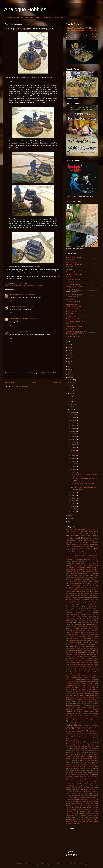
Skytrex (86, 768)
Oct (71, 385)
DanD (84, 607)
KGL (89, 678)
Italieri (87, 670)
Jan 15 (74, 456)
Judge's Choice (81, 676)
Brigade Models (76, 578)
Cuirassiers (80, 605)
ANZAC (86, 552)
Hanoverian (80, 656)
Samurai (96, 757)
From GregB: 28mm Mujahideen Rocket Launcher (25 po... (83, 488)
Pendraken (90, 729)
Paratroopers (70, 727)
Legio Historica (74, 692)
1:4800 (74, 533)
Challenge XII (95, 587)
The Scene (76, 790)
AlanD (92, 546)
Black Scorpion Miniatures (78, 570)
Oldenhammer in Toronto (74, 306)
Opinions (68, 723)
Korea (91, 684)
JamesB (68, 672)
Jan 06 (74, 498)
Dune (83, 613)
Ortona (77, 723)
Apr (71, 402)
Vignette (96, 803)
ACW (81, 544)
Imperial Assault (82, 666)
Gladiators (78, 647)
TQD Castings (81, 798)
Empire (68, 619)
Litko (87, 692)
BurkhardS (81, 580)
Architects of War (71, 554)
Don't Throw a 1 (71, 277)
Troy (72, 800)
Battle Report (76, 564)
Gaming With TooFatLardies (75, 287)
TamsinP (69, 786)
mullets (78, 707)
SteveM (68, 780)
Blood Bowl (89, 571)
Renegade (84, 747)
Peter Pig (76, 733)
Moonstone (84, 705)
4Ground (85, 540)
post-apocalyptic (91, 737)
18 (69, 364)
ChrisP (83, 591)
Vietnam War (89, 803)
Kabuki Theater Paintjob (92, 676)
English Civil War (72, 620)
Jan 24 (74, 431)
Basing (87, 562)
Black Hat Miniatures (89, 568)
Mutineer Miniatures (92, 709)
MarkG (97, 695)
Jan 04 (74, 504)
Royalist (96, 753)
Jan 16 (74, 453)
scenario (82, 760)
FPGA (80, 636)
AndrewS (75, 550)
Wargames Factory (85, 811)
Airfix (88, 546)
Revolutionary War (93, 749)
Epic (80, 621)
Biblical (91, 566)
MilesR (73, 701)
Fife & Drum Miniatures (77, 626)
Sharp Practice (82, 766)
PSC (94, 739)
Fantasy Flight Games (72, 624)
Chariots (74, 591)
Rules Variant (70, 755)
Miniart (74, 703)
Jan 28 (74, 420)
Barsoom (81, 562)
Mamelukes (69, 695)
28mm (12, 286)
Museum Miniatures (88, 707)
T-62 (78, 784)
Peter (71, 733)
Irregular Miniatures (89, 668)
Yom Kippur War (83, 821)
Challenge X (78, 587)
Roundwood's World (72, 311)
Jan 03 (74, 506)
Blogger (86, 864)
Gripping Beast (89, 652)
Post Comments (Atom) (20, 387)
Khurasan (94, 678)
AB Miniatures (94, 542)
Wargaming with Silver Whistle (75, 334)
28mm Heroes (70, 260)
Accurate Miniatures (72, 544)
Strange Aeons (84, 780)
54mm (90, 540)
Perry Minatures (76, 731)
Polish (77, 737)
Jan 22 (74, 437)
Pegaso (84, 729)
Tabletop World (84, 784)
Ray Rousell (14, 295)
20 (69, 358)
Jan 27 (74, 423)
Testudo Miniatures (91, 786)
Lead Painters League (85, 690)
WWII (96, 819)
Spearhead (79, 772)
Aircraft (84, 546)
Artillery (91, 556)
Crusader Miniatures (92, 603)
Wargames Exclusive (72, 811)
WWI (92, 819)
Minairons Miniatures (87, 701)
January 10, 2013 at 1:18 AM (21, 332)
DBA (88, 609)
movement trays (71, 707)
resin (82, 749)
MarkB (87, 695)
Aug (71, 391)
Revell (86, 749)
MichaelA (85, 699)
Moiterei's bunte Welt (72, 304)
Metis (74, 699)
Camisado (69, 269)
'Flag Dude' (69, 530)
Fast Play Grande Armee (87, 624)
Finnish (85, 626)
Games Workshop (76, 642)
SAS (87, 759)
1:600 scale (85, 533)
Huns (73, 662)
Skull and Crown (71, 314)
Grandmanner (85, 649)
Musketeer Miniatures (74, 709)
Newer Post (10, 382)
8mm (97, 540)
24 (69, 348)
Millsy (78, 701)
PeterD (81, 733)
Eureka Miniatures (29, 286)
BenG (85, 566)
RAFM (78, 743)
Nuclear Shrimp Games (82, 717)
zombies (96, 821)
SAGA (78, 757)
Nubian (72, 717)
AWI (79, 560)
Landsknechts (78, 686)
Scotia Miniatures (71, 762)
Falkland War (80, 622)
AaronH (87, 542)
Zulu (74, 823)
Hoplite (72, 660)
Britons (68, 580)
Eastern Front (91, 615)
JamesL (74, 672)
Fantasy (96, 622)
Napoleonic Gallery (32, 17)
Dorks (74, 613)
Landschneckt (70, 686)
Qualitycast (81, 741)
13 (69, 377)
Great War (74, 650)
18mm (94, 536)
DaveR (85, 609)
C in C (97, 580)
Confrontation (81, 597)
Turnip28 (75, 800)
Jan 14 (74, 458)
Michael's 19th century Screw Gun (46, 272)
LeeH (94, 690)
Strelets (92, 780)
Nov (71, 383)
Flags (89, 628)
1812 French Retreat (86, 536)
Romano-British (84, 753)
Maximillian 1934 (93, 697)
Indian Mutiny (95, 666)
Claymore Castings (89, 593)
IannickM (84, 664)
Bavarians (69, 566)
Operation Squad (94, 721)
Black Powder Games (73, 262)
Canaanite (96, 582)
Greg (36, 286)
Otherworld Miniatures (86, 723)
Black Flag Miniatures (78, 568)
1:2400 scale (83, 531)
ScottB (81, 762)
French (84, 638)
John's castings (76, 674)
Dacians (71, 607)
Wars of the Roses (78, 817)
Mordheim (90, 705)
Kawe (67, 678)
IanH (79, 664)
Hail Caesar (90, 654)
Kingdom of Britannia (92, 680)
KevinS (85, 678)
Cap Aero (75, 583)
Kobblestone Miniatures (80, 684)
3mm (73, 540)
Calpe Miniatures (82, 582)
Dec (71, 380)
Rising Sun (88, 751)
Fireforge (91, 626)
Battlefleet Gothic (86, 564)
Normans (83, 713)
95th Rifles (69, 542)
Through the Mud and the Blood (78, 792)
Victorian (96, 801)
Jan (71, 410)
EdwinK (78, 617)
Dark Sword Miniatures (72, 609)
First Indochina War (82, 628)
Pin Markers (86, 735)
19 (69, 361)
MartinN (68, 697)
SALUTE (83, 757)
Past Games (84, 727)
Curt (85, 605)
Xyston (68, 821)
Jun (71, 396)
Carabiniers (90, 583)
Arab (90, 552)
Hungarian (68, 662)
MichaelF (91, 699)
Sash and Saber (94, 759)
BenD (80, 566)
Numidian (92, 717)
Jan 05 (74, 501)
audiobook (73, 558)
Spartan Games (71, 772)
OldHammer (77, 721)
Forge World (74, 634)
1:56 (80, 533)
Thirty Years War (85, 790)
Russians (90, 755)
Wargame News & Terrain (74, 326)
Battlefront (95, 564)
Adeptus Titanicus (89, 544)
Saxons (68, 760)
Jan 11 (74, 467)
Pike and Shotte (77, 735)
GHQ (68, 647)
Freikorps (78, 638)
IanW (89, 664)
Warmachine (75, 815)
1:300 (97, 531)
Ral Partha (87, 743)
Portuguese (82, 737)
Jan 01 (74, 512)
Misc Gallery (47, 17)
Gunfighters (83, 654)
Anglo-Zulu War (70, 552)
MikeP (97, 699)
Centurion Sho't (85, 585)
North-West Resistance (83, 715)
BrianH (91, 575)
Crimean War (90, 601)
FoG (88, 630)
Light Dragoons (82, 692)
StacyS (83, 774)
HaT (74, 658)
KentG (72, 678)
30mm (94, 538)
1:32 (67, 533)
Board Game (78, 573)
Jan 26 (74, 426)
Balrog (91, 560)
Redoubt (69, 747)
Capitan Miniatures (82, 583)
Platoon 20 (69, 737)
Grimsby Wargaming (72, 289)
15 (69, 372)
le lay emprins (70, 299)
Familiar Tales (89, 622)
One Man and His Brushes (74, 309)
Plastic (96, 735)
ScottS (85, 762)
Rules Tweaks (60, 17)
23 (69, 350)
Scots (77, 762)
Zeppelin (91, 821)
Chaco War (92, 585)
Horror (77, 660)
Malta (97, 693)
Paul (90, 727)
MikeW (68, 701)
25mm (77, 538)
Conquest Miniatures (73, 599)
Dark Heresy (95, 607)
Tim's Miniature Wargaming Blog (76, 321)
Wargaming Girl (71, 329)
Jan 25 (74, 428)
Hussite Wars (84, 662)
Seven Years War (81, 764)
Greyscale (81, 652)
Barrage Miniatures (72, 562)
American (81, 548)
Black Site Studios (90, 570)
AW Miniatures (70, 560)
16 (69, 369)
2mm (88, 538)
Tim (73, 794)
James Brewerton (16, 318)
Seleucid (72, 764)
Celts (79, 585)
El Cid (88, 617)
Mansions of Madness (79, 695)
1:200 (77, 531)
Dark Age (88, 607)
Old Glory (89, 719)
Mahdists (88, 693)
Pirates (92, 735)
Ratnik (92, 743)
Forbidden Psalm (82, 632)
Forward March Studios (73, 284)
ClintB (97, 593)
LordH (68, 693)
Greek (93, 650)
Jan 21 (74, 439)
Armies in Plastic (82, 554)
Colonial (83, 595)
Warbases (69, 809)
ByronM (87, 580)
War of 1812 (75, 807)
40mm (80, 540)
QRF (74, 741)
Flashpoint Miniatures (81, 630)
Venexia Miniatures (87, 801)
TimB (76, 794)
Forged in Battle (84, 634)
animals (77, 552)
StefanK (96, 776)
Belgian (75, 566)
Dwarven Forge (88, 613)
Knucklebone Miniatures (83, 682)
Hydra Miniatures (70, 664)
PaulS (71, 729)
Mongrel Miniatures (76, 705)
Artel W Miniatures (84, 556)
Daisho (75, 607)
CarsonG (96, 583)
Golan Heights (90, 647)
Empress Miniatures (92, 619)
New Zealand (84, 711)
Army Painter (75, 556)
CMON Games (70, 595)
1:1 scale (89, 530)
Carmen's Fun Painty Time (74, 274)
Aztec (83, 560)
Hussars (78, 662)
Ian (11, 332)
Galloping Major (81, 640)
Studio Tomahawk (76, 782)
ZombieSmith (69, 823)
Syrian (73, 784)
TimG (80, 794)
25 (69, 345)
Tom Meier (74, 796)
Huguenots (96, 660)
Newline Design (94, 711)
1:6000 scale (92, 533)
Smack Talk (92, 768)
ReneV (89, 747)
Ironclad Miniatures (78, 668)
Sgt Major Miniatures (93, 764)
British (96, 577)
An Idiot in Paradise (92, 548)
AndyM (81, 550)
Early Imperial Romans (78, 615)
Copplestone (86, 599)
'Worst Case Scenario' (79, 529)
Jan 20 (74, 442)
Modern (41, 286)
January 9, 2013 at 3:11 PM (30, 318)
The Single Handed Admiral (74, 319)
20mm (72, 538)
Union (95, 800)
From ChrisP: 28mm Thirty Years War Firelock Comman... (83, 484)
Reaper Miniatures (72, 745)
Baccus (87, 560)
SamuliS (89, 757)
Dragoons (78, 613)
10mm (72, 536)
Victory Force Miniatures (73, 803)
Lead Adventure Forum (73, 302)
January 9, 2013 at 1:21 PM (24, 306)
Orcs (73, 723)
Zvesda (77, 823)
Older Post (57, 382)
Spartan (96, 770)
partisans (77, 727)
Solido (67, 770)
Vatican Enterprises (76, 801)
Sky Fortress (81, 768)
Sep (71, 388)
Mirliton (88, 703)
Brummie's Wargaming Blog (74, 265)
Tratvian (87, 798)
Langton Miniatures (87, 686)
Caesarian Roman (71, 582)
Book (80, 575)
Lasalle (94, 686)
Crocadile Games (71, 603)
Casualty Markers (71, 585)
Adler (97, 544)
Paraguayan (95, 725)
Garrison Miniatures (78, 645)
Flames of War (70, 630)
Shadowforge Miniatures (72, 766)
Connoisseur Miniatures (92, 597)
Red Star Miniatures (93, 745)
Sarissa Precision (81, 759)
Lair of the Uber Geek (73, 297)
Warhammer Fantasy (92, 813)
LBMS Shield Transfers (78, 688)
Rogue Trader (75, 753)
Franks (97, 636)
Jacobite (96, 670)
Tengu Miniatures (76, 786)
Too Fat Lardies (88, 796)
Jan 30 (74, 415)
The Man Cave (71, 316)
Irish (72, 668)
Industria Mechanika (72, 292)
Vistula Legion (75, 805)
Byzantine (92, 580)
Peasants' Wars (78, 729)
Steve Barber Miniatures (84, 778)
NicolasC (68, 713)
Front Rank (73, 640)
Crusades (69, 605)
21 (69, 356)
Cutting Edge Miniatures (92, 605)
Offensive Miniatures (80, 719)
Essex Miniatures (87, 620)
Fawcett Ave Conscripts (73, 279)
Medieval (69, 699)
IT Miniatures (70, 670)
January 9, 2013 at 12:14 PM (27, 295)
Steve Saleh (95, 778)
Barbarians (96, 560)
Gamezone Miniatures (88, 642)
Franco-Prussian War (88, 636)
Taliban (92, 784)
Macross (82, 693)
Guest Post (77, 654)
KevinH (80, 678)
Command (89, 595)
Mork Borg (95, 705)
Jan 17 (74, 450)
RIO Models (81, 751)
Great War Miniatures (84, 650)
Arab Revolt (95, 552)
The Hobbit (78, 788)
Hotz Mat (90, 660)
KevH (76, 678)
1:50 (77, 533)
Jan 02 (74, 509)
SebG (93, 762)
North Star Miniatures (92, 713)
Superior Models (90, 782)
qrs (77, 741)
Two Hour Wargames (83, 800)
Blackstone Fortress (80, 571)
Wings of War (77, 819)
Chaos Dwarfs (85, 589)
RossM (91, 753)
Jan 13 (74, 461)
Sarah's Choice (71, 758)
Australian (79, 558)
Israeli (97, 668)
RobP (97, 751)
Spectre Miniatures (88, 772)
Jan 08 (74, 493)
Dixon (82, 611)
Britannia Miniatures (88, 578)
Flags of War (95, 628)
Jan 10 (74, 469)
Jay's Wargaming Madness (74, 294)
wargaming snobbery (78, 813)
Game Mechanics (89, 640)
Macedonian (77, 693)
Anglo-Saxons (94, 550)
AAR (83, 542)
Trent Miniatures (94, 798)
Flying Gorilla (70, 282)
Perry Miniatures (88, 731)
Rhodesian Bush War (72, 751)
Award (76, 560)
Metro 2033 (79, 699)
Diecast (78, 611)
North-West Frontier (71, 715)
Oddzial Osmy (70, 719)
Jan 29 (74, 418)
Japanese (80, 672)
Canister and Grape (72, 272)
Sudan (83, 782)
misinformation (95, 703)
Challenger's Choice (72, 589)
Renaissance (76, 747)
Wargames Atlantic (93, 809)
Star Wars (88, 774)
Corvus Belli (95, 599)
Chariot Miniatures (94, 589)
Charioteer (68, 591)
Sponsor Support (76, 774)
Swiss (97, 782)
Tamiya (97, 784)
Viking (68, 805)
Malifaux (93, 693)
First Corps (73, 628)
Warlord (68, 815)
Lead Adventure (90, 688)
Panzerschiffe (87, 725)
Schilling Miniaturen (90, 760)
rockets (68, 753)
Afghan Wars (18, 286)
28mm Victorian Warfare (73, 257)
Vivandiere (82, 805)
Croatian (96, 601)
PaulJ (67, 729)
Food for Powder (94, 630)
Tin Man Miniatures (88, 794)
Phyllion (12, 306)
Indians (68, 668)
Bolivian (84, 573)
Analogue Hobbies (25, 9)
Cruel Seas (80, 603)
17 (69, 367)
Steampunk (76, 776)
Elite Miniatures (94, 617)
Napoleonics (71, 711)
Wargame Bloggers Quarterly (80, 809)
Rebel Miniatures (83, 745)
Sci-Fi (97, 760)
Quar (85, 741)
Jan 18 (74, 447)
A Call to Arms (77, 542)
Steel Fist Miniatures (87, 776)
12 (69, 516)
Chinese (79, 591)
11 (69, 519)
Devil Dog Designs (71, 611)
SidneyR (92, 766)
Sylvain (68, 784)
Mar (71, 404)
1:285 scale (91, 531)
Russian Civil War (81, 755)
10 (69, 521)
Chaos (79, 589)
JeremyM (86, 672)
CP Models (83, 601)
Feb (71, 407)
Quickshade (69, 743)
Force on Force (91, 632)
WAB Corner (70, 324)
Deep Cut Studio (94, 609)
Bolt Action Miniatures (92, 573)
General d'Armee (88, 645)
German (95, 644)
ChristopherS (90, 591)
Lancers (96, 684)
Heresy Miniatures (81, 658)
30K (91, 538)
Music (97, 707)
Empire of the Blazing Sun (78, 619)
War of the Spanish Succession (89, 807)
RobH (93, 751)
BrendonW (85, 575)
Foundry (74, 636)
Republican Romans (75, 749)
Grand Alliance (75, 649)
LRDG (71, 693)
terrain (83, 786)
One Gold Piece (85, 721)
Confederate (74, 597)
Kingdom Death (80, 680)
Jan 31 (74, 412)
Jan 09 (74, 472)
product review (81, 739)
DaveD (80, 609)
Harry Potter (88, 656)
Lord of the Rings (94, 692)
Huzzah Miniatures (94, 662)
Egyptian (83, 617)
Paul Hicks (95, 727)
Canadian (69, 583)
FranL (68, 638)
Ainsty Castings (78, 546)
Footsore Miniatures (71, 632)
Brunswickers (74, 580)
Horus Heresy (83, 660)
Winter (83, 819)
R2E (74, 743)
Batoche (92, 562)
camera (90, 582)
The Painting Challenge (13, 17)
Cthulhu (74, 605)
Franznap (73, 638)
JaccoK (91, 670)
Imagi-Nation (95, 664)
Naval (78, 711)
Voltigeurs (88, 805)
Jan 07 (74, 495)
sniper (97, 768)
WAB (93, 805)
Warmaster (83, 815)
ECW (73, 617)
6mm (94, 540)
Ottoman (96, 723)
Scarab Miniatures (75, 760)
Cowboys (76, 601)
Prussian (89, 739)
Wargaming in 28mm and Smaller (76, 331)
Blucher (94, 571)
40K (76, 540)
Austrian (85, 558)
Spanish (77, 770)
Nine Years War (76, 713)
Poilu (74, 737)
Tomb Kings (80, 796)
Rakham (82, 743)
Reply (11, 300)
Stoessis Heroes (75, 780)
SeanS (89, 762)
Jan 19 (74, 445)
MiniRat (84, 703)
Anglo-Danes (87, 550)
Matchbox (74, 697)
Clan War (81, 593)
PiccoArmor (91, 733)
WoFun (88, 819)
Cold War (77, 595)
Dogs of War (88, 611)
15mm (77, 535)
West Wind (88, 817)
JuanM (74, 676)
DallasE (79, 607)
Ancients (69, 550)
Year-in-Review (74, 821)
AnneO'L (82, 552)
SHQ (88, 766)
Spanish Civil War (87, 770)
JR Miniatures (90, 674)
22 (69, 353)
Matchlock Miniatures (82, 697)
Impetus (89, 666)
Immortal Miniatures (71, 666)
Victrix (83, 803)
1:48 (70, 533)
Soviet (72, 770)
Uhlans (91, 800)
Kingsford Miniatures (71, 682)
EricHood (72, 864)
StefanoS (68, 778)
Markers (92, 695)
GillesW (72, 647)
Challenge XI (86, 587)
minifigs (79, 703)
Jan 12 (74, 464)
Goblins (83, 647)
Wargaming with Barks (73, 336)
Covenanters (69, 601)
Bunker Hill (69, 267)
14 (69, 375)
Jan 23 (74, 434)
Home (33, 382)
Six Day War (74, 768)
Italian (75, 670)
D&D (67, 607)
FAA (75, 622)
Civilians (75, 593)
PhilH (85, 733)
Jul (71, 393)
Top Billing (96, 796)
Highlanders (90, 658)
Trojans (68, 800)
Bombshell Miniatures (72, 575)
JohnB (84, 674)
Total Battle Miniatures (72, 798)
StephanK (74, 778)
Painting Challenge (74, 725)
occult (97, 717)
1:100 (93, 530)
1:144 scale (72, 531)
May (71, 399)
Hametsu (73, 656)
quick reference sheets (93, 741)
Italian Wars (81, 670)
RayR (97, 743)
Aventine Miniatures (93, 558)
